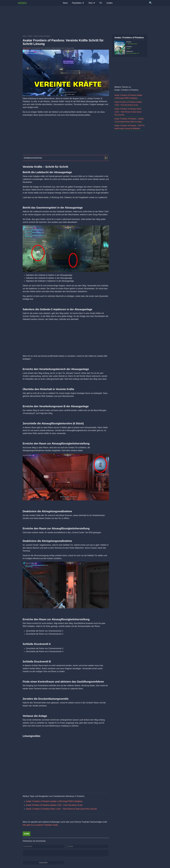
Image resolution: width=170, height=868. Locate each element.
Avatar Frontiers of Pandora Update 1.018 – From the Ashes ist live (54, 805)
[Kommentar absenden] (43, 863)
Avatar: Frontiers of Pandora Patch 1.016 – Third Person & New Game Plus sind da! (61, 809)
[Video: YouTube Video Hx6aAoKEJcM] (66, 763)
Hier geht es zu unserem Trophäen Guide (40, 825)
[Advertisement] (85, 20)
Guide (27, 834)
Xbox (91, 3)
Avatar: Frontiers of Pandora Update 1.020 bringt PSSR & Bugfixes (54, 801)
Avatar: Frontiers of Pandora (129, 38)
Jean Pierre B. (27, 48)
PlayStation (77, 3)
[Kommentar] (66, 853)
